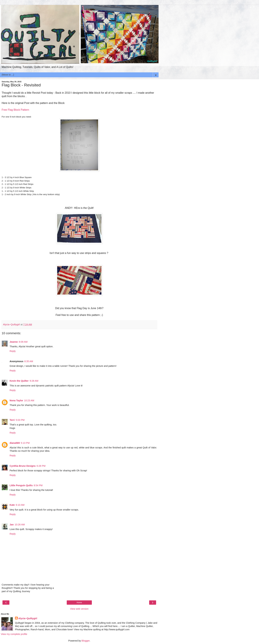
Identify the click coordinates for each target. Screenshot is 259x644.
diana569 (15, 443)
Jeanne (14, 342)
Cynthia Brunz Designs (23, 466)
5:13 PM (25, 443)
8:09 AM (23, 342)
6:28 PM (41, 466)
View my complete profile (14, 634)
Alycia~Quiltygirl (28, 618)
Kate (12, 505)
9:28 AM (34, 381)
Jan (12, 525)
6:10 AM (20, 505)
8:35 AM (29, 361)
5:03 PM (20, 420)
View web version (79, 609)
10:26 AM (20, 525)
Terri (12, 420)
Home (79, 603)
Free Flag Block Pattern (15, 110)
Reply (13, 351)
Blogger (86, 641)
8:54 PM (38, 485)
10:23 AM (29, 400)
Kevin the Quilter (19, 381)
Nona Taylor (16, 400)
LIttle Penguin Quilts (21, 485)
